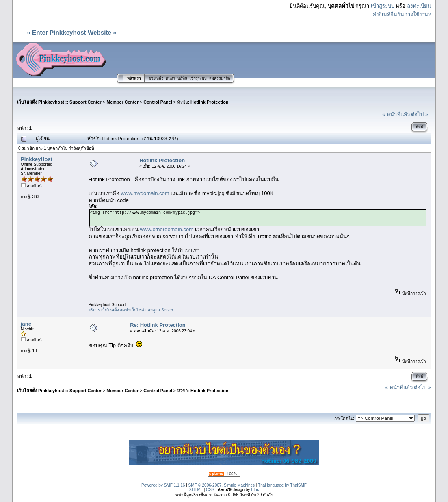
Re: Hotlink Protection (158, 325)
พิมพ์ (420, 127)
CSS (210, 490)
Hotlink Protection (209, 102)
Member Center (122, 102)
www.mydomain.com (145, 193)
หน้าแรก (134, 78)
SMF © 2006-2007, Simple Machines (222, 485)
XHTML (196, 490)
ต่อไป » (420, 114)
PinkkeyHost (37, 159)
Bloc (255, 490)
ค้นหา (170, 78)
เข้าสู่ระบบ (383, 6)
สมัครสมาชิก (220, 78)
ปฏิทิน (182, 78)
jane (26, 324)
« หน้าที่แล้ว (396, 114)
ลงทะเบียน (419, 6)
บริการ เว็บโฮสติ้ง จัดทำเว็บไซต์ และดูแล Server (131, 310)
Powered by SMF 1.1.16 (163, 485)
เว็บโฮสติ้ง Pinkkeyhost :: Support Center (59, 102)
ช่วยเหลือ (156, 78)
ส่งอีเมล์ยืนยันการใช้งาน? (402, 14)
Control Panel (158, 102)
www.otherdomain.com (167, 229)
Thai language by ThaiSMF (282, 485)
